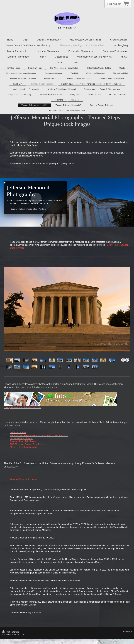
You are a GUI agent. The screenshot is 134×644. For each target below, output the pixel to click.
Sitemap (15, 632)
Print (6, 632)
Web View (127, 632)
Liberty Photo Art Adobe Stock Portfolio (29, 209)
